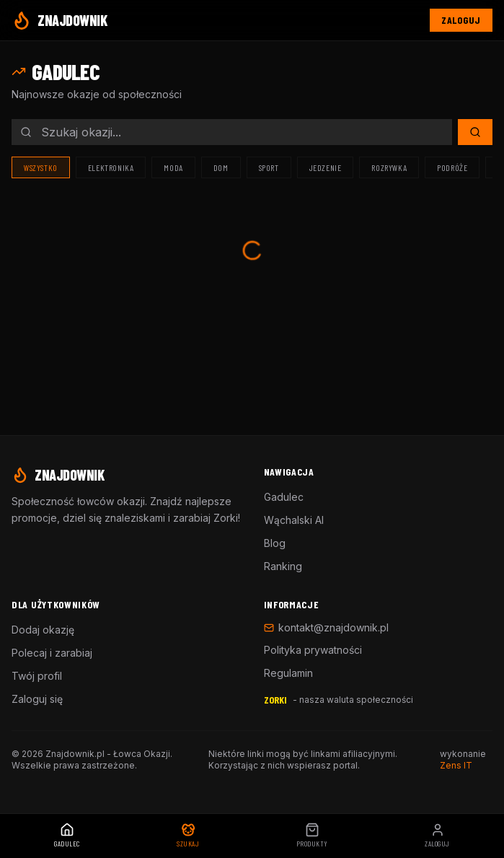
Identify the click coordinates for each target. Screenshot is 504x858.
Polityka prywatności (313, 650)
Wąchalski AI (294, 520)
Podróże (452, 167)
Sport (269, 167)
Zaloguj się (37, 699)
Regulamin (288, 673)
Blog (275, 543)
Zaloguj (461, 20)
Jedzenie (326, 167)
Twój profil (37, 676)
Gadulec (284, 497)
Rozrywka (389, 167)
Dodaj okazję (43, 630)
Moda (173, 167)
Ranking (283, 566)
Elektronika (111, 167)
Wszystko (41, 167)
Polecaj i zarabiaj (52, 653)
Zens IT (456, 765)
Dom (221, 167)
